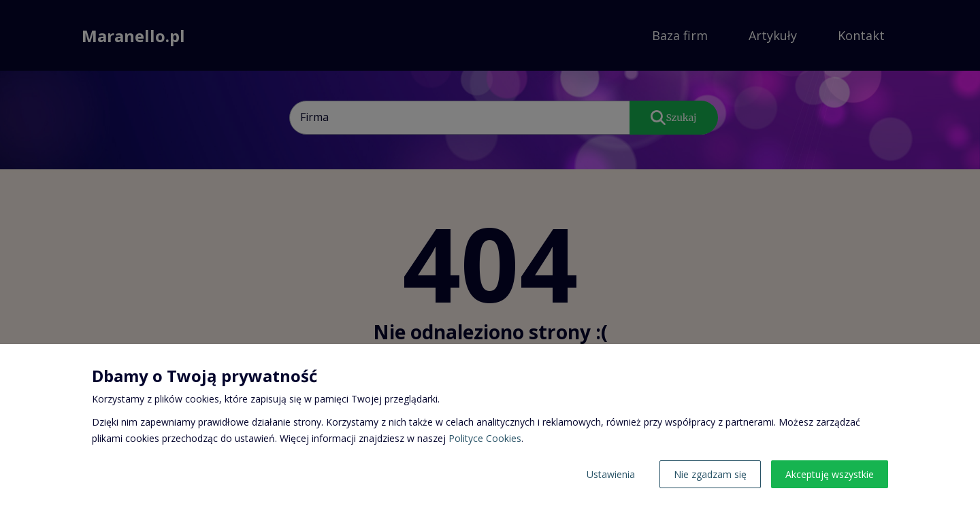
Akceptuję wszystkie (830, 474)
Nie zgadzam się (710, 474)
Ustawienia (611, 474)
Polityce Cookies (485, 438)
